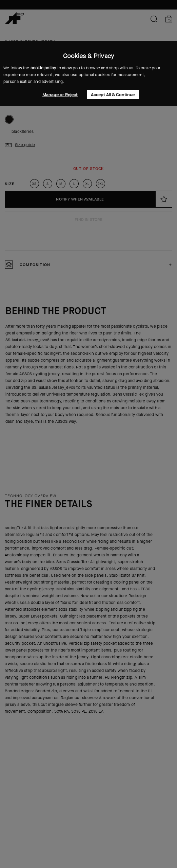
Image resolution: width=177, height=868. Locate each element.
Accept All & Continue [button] (113, 95)
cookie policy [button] (43, 68)
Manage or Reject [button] (60, 95)
